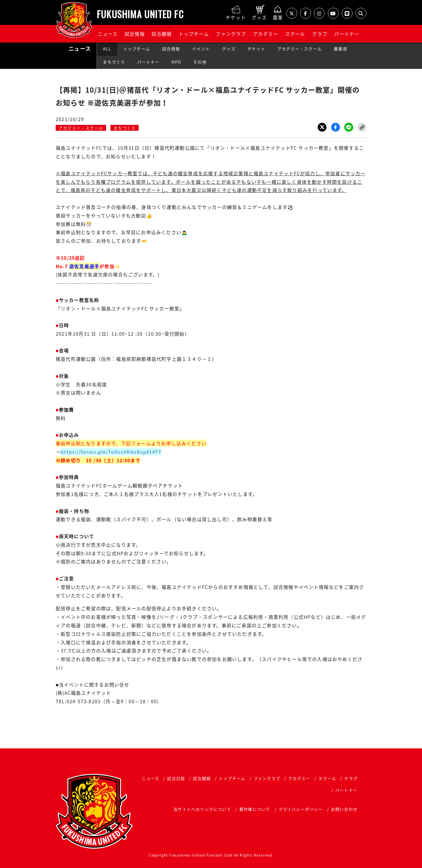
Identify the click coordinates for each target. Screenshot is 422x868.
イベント (201, 49)
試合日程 (176, 778)
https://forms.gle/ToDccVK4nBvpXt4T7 (111, 452)
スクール (295, 34)
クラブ (320, 34)
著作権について (255, 809)
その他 (200, 62)
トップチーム (194, 34)
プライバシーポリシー (301, 809)
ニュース (108, 34)
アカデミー (266, 34)
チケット (256, 49)
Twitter (322, 127)
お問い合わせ (344, 809)
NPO (176, 62)
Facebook (336, 127)
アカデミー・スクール (300, 49)
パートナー (347, 34)
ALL (107, 49)
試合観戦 (162, 34)
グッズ (229, 49)
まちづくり (114, 62)
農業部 (341, 49)
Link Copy (362, 127)
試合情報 (135, 34)
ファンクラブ (231, 34)
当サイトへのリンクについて (202, 809)
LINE (349, 127)
